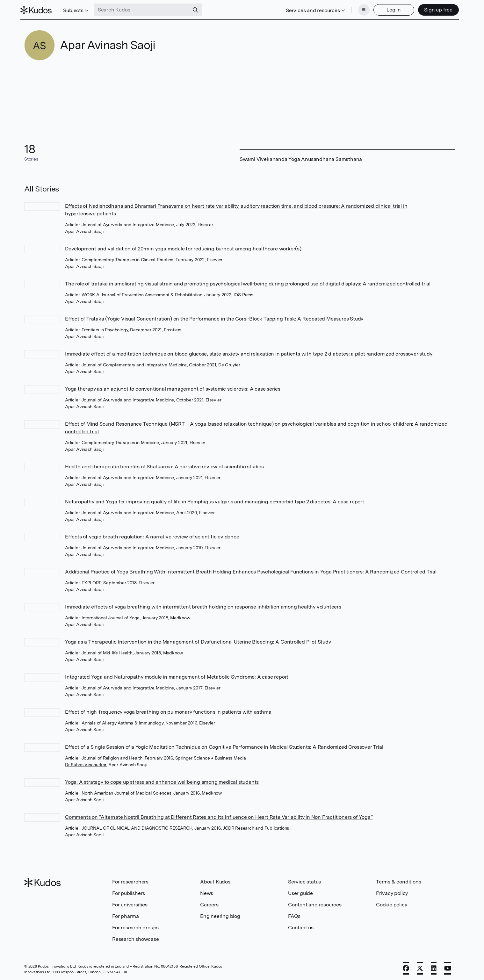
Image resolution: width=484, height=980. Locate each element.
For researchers (130, 880)
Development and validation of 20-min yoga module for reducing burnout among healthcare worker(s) (183, 247)
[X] (420, 966)
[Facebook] (406, 966)
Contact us (301, 926)
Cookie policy (391, 903)
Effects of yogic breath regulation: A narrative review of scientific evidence (152, 535)
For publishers (129, 891)
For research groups (135, 926)
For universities (130, 903)
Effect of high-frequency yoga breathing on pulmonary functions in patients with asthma (168, 710)
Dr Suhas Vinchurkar (86, 763)
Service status (304, 880)
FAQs (294, 914)
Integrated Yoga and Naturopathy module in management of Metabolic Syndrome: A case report (177, 675)
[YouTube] (448, 966)
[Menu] (360, 9)
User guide (300, 891)
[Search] (199, 9)
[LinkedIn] (434, 966)
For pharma (126, 914)
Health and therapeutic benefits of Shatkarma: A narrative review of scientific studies (164, 465)
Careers (209, 903)
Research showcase (136, 937)
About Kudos (215, 880)
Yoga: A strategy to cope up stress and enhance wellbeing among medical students (162, 780)
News (207, 891)
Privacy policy (392, 891)
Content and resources (315, 903)
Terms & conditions (398, 880)
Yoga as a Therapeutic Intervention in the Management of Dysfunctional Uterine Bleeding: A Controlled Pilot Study (198, 640)
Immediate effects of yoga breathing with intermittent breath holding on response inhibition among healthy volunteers (203, 605)
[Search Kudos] (145, 9)
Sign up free (435, 9)
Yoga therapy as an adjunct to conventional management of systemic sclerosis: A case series (173, 387)
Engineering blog (220, 914)
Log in (390, 9)
